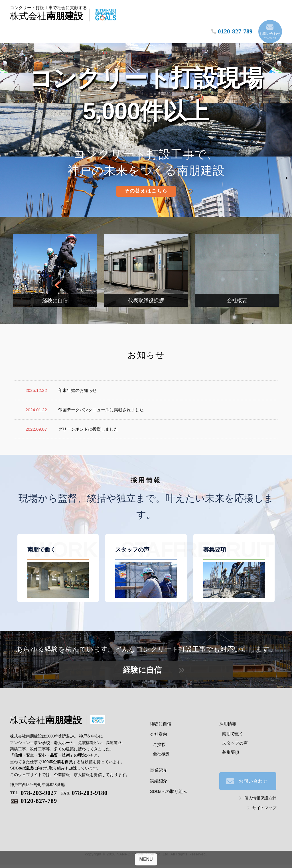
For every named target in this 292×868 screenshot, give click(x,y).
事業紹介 (159, 761)
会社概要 (161, 745)
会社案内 (159, 725)
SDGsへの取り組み (169, 782)
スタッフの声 (235, 734)
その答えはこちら (146, 182)
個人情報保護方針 (260, 789)
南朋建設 (59, 15)
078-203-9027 (34, 784)
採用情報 (228, 715)
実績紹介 (159, 772)
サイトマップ (264, 799)
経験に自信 (142, 661)
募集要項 (231, 743)
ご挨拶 (159, 735)
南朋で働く (233, 725)
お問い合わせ (268, 21)
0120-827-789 (34, 792)
